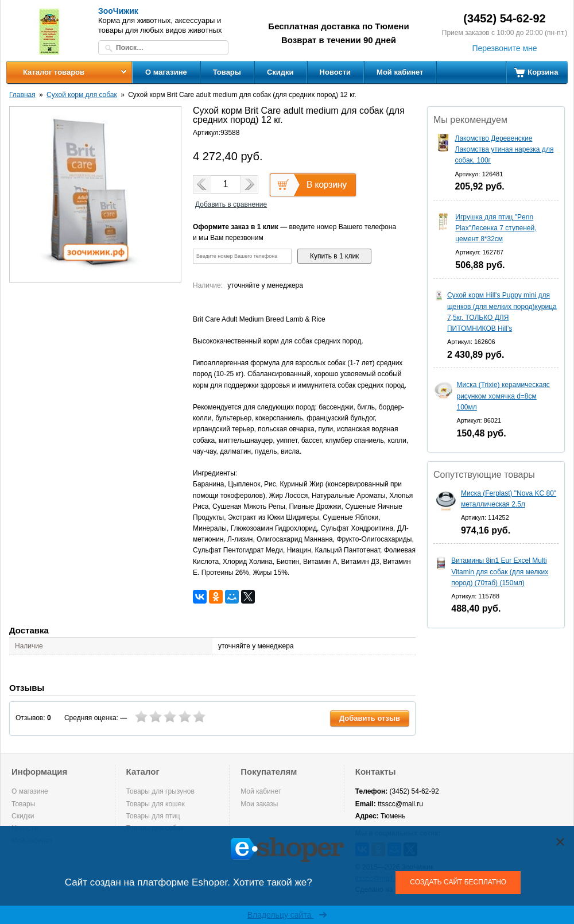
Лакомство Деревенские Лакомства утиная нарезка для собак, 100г (505, 149)
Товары (227, 72)
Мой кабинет (400, 72)
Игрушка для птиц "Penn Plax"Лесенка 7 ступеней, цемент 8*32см (496, 228)
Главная (22, 95)
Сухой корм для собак (82, 95)
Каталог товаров (54, 72)
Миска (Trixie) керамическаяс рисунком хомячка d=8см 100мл (503, 396)
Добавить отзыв (370, 718)
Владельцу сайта (287, 915)
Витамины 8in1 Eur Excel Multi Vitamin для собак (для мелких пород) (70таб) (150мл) (500, 571)
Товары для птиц (153, 816)
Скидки (280, 72)
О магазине (166, 72)
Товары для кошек (156, 804)
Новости (336, 72)
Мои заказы (259, 804)
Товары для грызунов (160, 791)
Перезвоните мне (504, 48)
